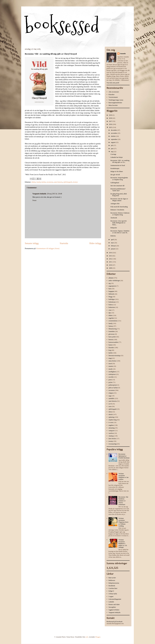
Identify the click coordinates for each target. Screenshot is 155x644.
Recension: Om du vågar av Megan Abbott (119, 200)
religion (111, 393)
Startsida (64, 243)
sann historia (58, 182)
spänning (111, 417)
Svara (34, 200)
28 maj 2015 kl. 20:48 (54, 194)
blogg (110, 297)
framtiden (112, 331)
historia (111, 340)
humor (111, 345)
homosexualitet (113, 342)
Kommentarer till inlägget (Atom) (48, 248)
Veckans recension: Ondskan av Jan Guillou (123, 476)
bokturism (112, 307)
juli (112, 145)
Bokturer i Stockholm (117, 210)
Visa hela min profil (113, 83)
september (114, 139)
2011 (111, 262)
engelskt (111, 318)
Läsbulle (111, 602)
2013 (111, 256)
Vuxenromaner (113, 97)
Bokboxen (112, 580)
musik (110, 369)
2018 (111, 118)
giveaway (112, 334)
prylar (110, 382)
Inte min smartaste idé (117, 186)
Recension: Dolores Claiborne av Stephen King (120, 214)
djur (110, 313)
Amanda (123, 54)
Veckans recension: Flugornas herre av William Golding (123, 522)
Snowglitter (112, 607)
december (114, 130)
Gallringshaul (115, 183)
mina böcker (112, 361)
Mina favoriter (113, 105)
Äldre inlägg (95, 243)
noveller (111, 377)
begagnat (111, 291)
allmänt (111, 278)
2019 (111, 115)
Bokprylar (114, 228)
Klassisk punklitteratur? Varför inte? (118, 190)
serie (110, 406)
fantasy (111, 326)
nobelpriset (112, 374)
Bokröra (113, 236)
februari (114, 246)
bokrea (111, 305)
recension (50, 182)
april (113, 240)
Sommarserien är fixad (118, 165)
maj (112, 152)
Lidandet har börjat (116, 157)
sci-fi (110, 404)
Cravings (113, 154)
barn (110, 289)
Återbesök (114, 218)
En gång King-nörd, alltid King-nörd (119, 195)
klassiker (111, 348)
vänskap (111, 436)
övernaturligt (113, 444)
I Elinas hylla (113, 594)
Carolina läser (113, 588)
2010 (111, 265)
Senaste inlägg (32, 243)
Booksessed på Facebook (114, 622)
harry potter (112, 337)
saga (110, 396)
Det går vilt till (115, 175)
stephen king (112, 420)
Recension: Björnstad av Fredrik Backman (124, 456)
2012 (111, 259)
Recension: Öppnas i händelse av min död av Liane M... (120, 232)
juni (112, 149)
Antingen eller (115, 204)
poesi (110, 380)
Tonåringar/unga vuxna (116, 100)
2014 (111, 253)
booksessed (62, 26)
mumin (111, 366)
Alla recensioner (114, 92)
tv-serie (111, 422)
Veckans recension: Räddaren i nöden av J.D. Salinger (123, 543)
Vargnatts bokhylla (39, 194)
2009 (111, 268)
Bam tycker (112, 578)
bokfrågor (112, 299)
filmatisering (112, 329)
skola (110, 412)
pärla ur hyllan (113, 388)
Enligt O (111, 591)
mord (110, 364)
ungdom (111, 425)
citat (110, 310)
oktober (114, 136)
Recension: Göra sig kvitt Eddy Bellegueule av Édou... (118, 223)
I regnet (111, 596)
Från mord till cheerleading (119, 207)
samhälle (111, 398)
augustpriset (112, 286)
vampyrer (112, 431)
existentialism (113, 321)
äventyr (75, 182)
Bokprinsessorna (114, 583)
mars (113, 243)
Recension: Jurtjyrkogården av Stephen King (119, 179)
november (114, 133)
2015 (111, 127)
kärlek (44, 182)
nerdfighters (112, 372)
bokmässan (112, 302)
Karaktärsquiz (115, 168)
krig (110, 350)
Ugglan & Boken (114, 610)
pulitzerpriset (113, 385)
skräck (111, 414)
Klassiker (111, 94)
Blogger (98, 637)
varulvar (111, 433)
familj (39, 182)
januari (113, 249)
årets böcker (112, 439)
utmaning (111, 428)
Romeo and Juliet (114, 604)
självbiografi (68, 182)
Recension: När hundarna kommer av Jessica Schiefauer (123, 501)
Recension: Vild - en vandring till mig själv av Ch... (120, 161)
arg (109, 283)
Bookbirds (112, 586)
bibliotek (111, 294)
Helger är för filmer (117, 171)
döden (34, 182)
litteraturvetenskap (114, 356)
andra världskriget (114, 280)
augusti (113, 142)
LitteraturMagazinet (115, 599)
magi (110, 358)
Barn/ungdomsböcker (115, 103)
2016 (111, 124)
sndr (87, 637)
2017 (111, 121)
